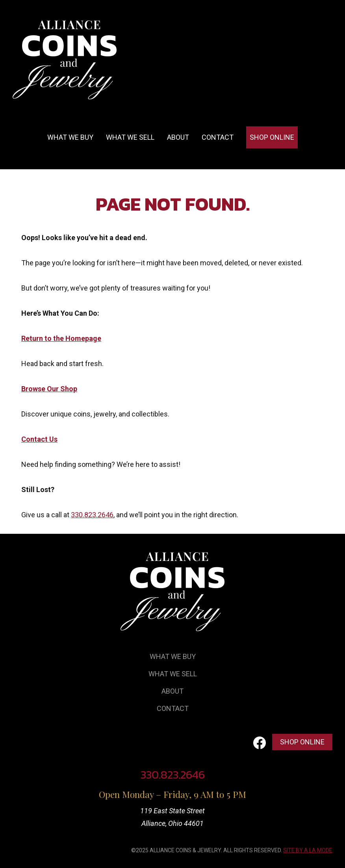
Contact (218, 137)
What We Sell (173, 674)
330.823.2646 (92, 515)
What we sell (130, 137)
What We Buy (173, 656)
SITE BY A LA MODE (308, 850)
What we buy (70, 137)
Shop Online (272, 137)
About (178, 137)
